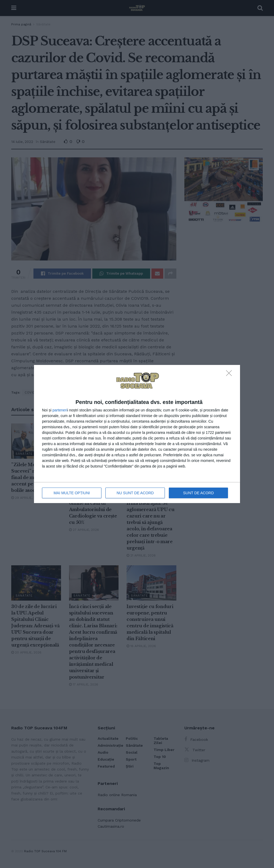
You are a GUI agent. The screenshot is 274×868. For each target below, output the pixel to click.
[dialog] (137, 434)
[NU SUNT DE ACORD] (230, 375)
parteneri (60, 410)
